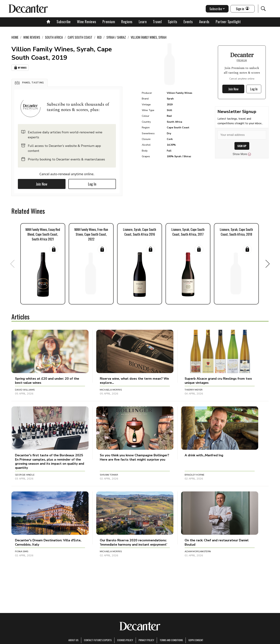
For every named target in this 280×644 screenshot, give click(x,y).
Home (15, 37)
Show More (242, 154)
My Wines (20, 68)
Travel (157, 22)
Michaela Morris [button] (111, 390)
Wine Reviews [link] (32, 37)
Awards (204, 22)
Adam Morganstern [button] (198, 551)
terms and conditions (171, 640)
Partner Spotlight (228, 22)
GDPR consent (196, 640)
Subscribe (64, 22)
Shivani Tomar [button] (109, 475)
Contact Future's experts (98, 640)
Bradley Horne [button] (194, 475)
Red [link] (99, 37)
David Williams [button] (25, 390)
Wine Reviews (87, 22)
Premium (109, 22)
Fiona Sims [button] (22, 551)
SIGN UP (242, 146)
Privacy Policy (146, 640)
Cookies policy (125, 640)
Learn (143, 22)
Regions (127, 22)
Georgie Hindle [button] (25, 475)
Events (188, 22)
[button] (30, 83)
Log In (92, 184)
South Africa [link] (54, 37)
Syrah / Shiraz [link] (116, 37)
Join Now (42, 184)
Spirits (173, 22)
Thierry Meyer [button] (194, 390)
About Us (73, 640)
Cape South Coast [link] (80, 37)
